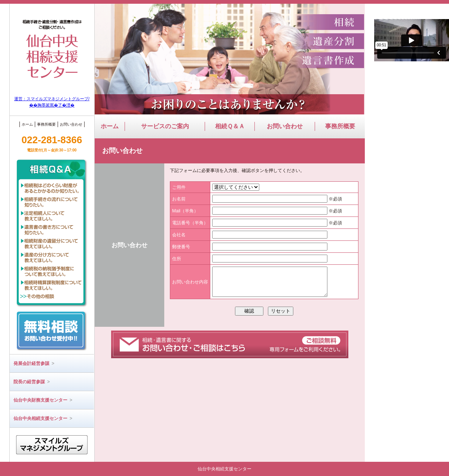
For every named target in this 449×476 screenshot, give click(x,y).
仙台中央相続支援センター (43, 418)
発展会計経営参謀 (34, 363)
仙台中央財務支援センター (43, 400)
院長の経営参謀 (32, 382)
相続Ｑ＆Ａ (230, 126)
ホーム (27, 124)
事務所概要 (46, 124)
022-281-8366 (52, 143)
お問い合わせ (71, 124)
